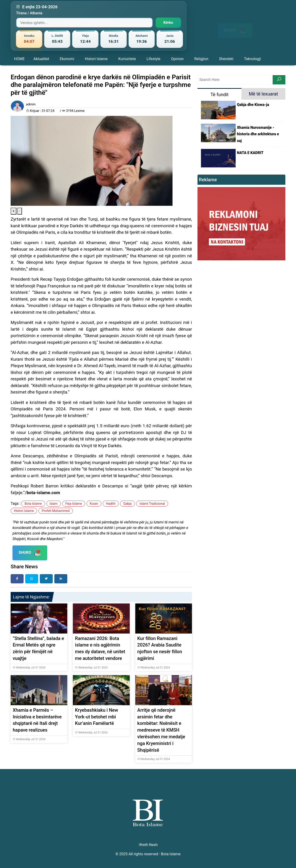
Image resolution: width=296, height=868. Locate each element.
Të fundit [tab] (219, 95)
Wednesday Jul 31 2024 (29, 668)
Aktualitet (41, 59)
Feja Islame (74, 504)
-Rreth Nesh (148, 845)
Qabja (127, 504)
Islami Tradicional (152, 504)
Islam (54, 504)
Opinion (177, 59)
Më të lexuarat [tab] (263, 94)
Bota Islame (33, 504)
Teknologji (252, 59)
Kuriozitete (127, 59)
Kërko (168, 23)
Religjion (201, 59)
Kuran (94, 504)
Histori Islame (96, 59)
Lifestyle (154, 59)
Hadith (111, 504)
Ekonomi (67, 59)
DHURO (235, 26)
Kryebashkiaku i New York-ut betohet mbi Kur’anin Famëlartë (96, 717)
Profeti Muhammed (55, 511)
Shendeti (226, 59)
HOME (19, 59)
